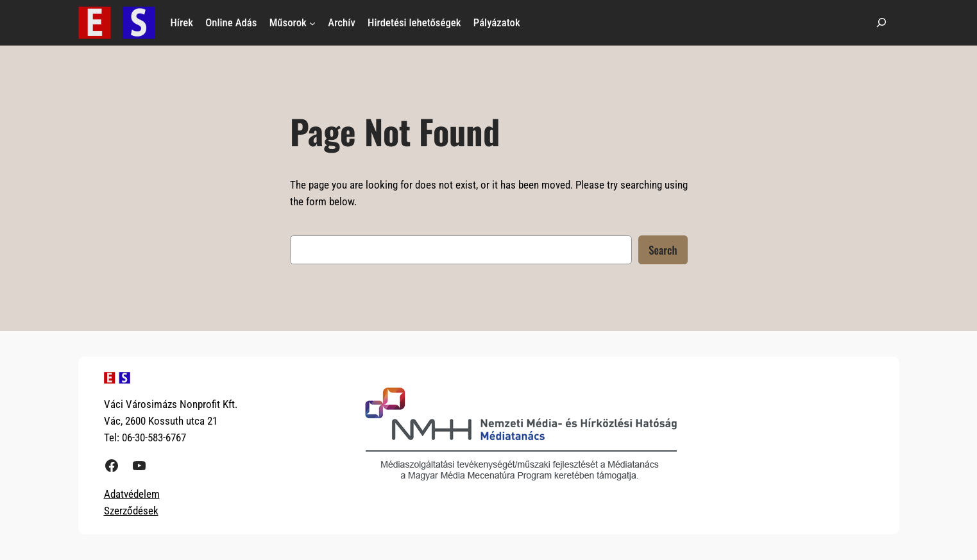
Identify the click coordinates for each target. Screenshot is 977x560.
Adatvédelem (132, 494)
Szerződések (131, 511)
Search (663, 250)
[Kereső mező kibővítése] (881, 23)
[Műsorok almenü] (312, 22)
